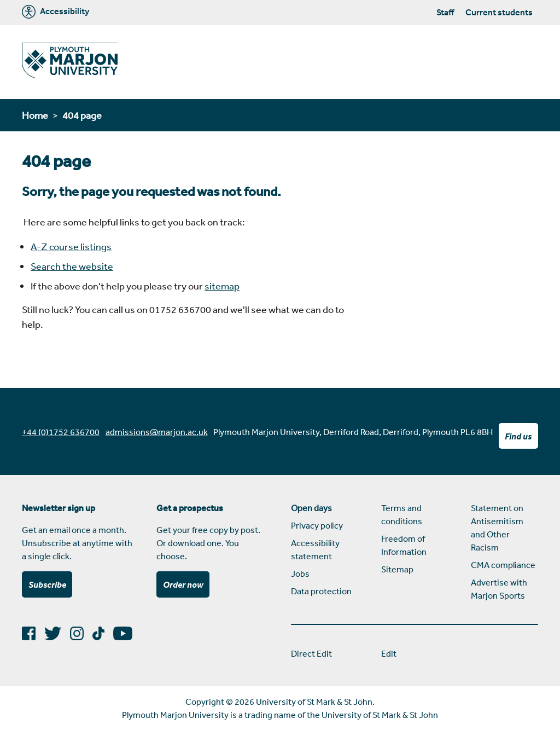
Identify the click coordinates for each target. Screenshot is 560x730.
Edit (389, 653)
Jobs (300, 573)
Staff (445, 12)
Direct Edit (311, 653)
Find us (518, 436)
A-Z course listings (71, 246)
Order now (183, 584)
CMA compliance (503, 565)
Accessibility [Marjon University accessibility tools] (56, 12)
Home (35, 115)
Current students (499, 12)
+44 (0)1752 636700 (61, 432)
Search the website (72, 266)
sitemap (222, 286)
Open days (311, 508)
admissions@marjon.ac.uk (157, 432)
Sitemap (397, 569)
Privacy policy (317, 525)
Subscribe (47, 584)
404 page (82, 115)
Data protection (321, 591)
